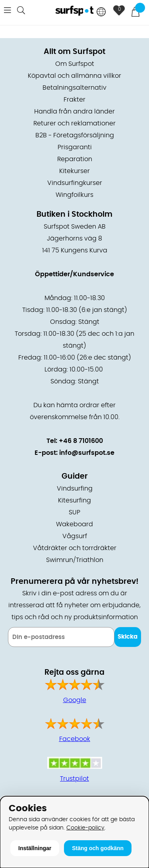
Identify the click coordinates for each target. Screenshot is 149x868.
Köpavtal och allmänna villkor (74, 76)
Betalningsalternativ (74, 88)
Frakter (74, 100)
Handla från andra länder (74, 112)
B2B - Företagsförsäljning (75, 135)
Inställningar (35, 848)
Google (75, 700)
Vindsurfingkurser (75, 183)
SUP (74, 512)
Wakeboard (74, 524)
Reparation (75, 159)
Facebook (75, 739)
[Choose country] (101, 13)
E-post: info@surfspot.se (74, 453)
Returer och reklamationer (74, 123)
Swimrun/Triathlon (75, 560)
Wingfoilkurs (74, 195)
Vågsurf (75, 536)
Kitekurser (74, 171)
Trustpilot (74, 779)
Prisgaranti (75, 147)
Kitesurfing (74, 500)
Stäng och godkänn (98, 848)
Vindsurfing (75, 489)
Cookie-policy (85, 828)
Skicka (128, 637)
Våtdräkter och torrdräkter (75, 548)
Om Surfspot (75, 64)
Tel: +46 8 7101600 (75, 441)
